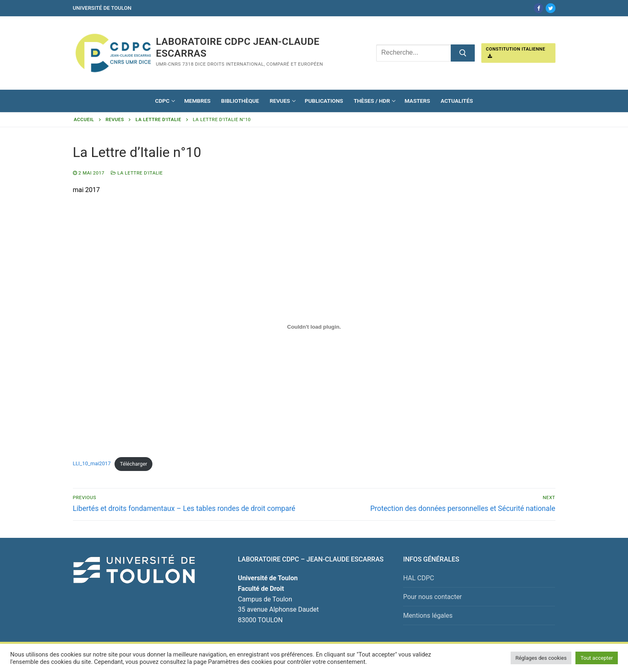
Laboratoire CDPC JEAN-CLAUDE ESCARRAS (238, 48)
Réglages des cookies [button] (541, 658)
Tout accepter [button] (597, 658)
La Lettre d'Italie (159, 119)
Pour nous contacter (432, 597)
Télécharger (133, 464)
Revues (115, 119)
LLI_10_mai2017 (92, 464)
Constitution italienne (516, 53)
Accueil (84, 119)
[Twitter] (550, 8)
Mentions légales (428, 616)
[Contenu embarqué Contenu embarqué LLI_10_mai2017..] (314, 327)
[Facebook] (539, 8)
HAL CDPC (419, 578)
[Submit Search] (463, 53)
